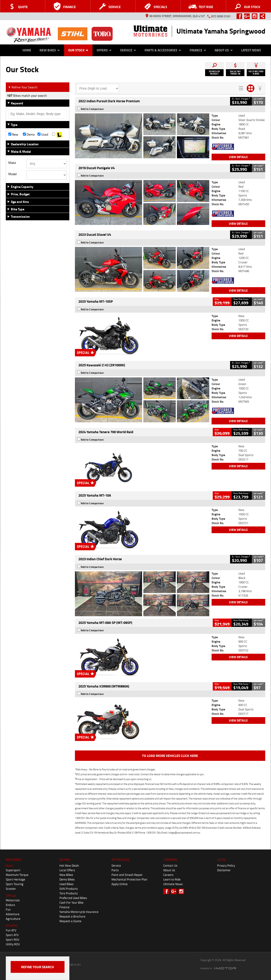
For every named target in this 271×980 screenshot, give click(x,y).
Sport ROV (13, 940)
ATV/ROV (12, 926)
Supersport (13, 870)
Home (27, 50)
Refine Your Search (23, 87)
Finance (198, 50)
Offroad (11, 896)
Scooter (11, 889)
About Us (224, 50)
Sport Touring (15, 884)
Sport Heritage (15, 879)
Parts (115, 870)
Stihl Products (69, 889)
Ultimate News (173, 884)
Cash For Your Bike (71, 902)
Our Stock (78, 50)
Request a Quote (70, 921)
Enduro (10, 905)
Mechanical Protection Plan (129, 879)
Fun (8, 909)
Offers (104, 50)
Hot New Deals (69, 865)
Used (43, 134)
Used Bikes (66, 884)
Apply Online (120, 884)
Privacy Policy (226, 865)
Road (9, 865)
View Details (238, 157)
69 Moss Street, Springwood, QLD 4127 (175, 16)
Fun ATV (11, 930)
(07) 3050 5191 (221, 16)
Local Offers (67, 870)
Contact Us (170, 865)
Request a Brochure (72, 916)
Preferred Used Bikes (73, 898)
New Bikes (50, 50)
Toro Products (69, 893)
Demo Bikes (67, 879)
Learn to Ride (172, 879)
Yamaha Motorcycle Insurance (79, 912)
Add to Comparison (92, 109)
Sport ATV (12, 935)
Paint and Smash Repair (127, 875)
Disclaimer (224, 870)
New (13, 134)
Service (128, 50)
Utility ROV (13, 944)
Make (12, 163)
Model (12, 174)
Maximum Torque (17, 875)
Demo (29, 134)
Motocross (13, 900)
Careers (168, 875)
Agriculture (13, 919)
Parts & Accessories (163, 50)
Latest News (251, 50)
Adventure (13, 914)
